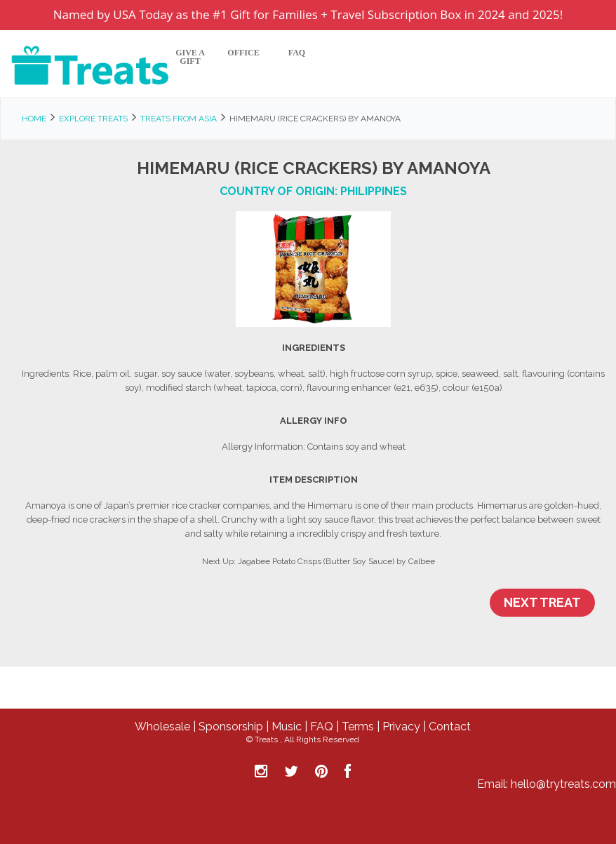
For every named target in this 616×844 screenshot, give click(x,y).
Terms (358, 726)
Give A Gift (190, 57)
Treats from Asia (179, 119)
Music (287, 726)
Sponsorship (231, 726)
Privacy (401, 726)
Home (34, 119)
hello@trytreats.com (563, 784)
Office (243, 53)
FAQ (297, 53)
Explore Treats (93, 119)
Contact (450, 726)
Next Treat (542, 602)
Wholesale (162, 726)
